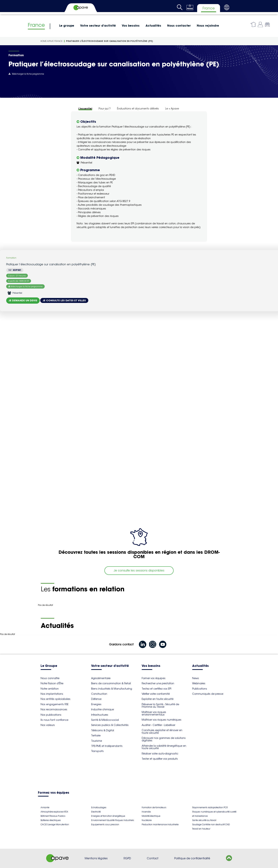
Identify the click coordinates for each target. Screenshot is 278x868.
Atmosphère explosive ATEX (54, 812)
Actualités (153, 26)
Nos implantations (52, 694)
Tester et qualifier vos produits (160, 759)
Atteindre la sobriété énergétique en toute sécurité (164, 747)
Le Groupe (49, 666)
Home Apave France (52, 41)
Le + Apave (172, 109)
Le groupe (67, 26)
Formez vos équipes (54, 793)
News (196, 678)
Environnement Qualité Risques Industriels (113, 820)
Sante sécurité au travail (204, 820)
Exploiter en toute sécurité (158, 699)
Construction (99, 694)
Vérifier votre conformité (156, 694)
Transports (97, 751)
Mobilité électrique (151, 816)
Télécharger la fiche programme (26, 74)
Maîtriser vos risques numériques (162, 720)
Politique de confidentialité (192, 858)
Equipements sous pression (105, 824)
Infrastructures (100, 715)
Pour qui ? (105, 109)
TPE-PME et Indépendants (107, 746)
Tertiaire (96, 736)
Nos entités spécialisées (55, 699)
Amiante (45, 807)
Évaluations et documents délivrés (138, 109)
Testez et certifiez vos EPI (156, 689)
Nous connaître (50, 678)
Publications (200, 689)
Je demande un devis (23, 300)
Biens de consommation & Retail (111, 683)
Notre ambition (50, 689)
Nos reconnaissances (54, 709)
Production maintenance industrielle (160, 824)
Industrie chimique (102, 709)
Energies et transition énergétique (108, 816)
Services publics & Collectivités (110, 725)
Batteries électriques (51, 820)
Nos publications (51, 715)
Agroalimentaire (101, 678)
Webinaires (199, 683)
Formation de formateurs (154, 807)
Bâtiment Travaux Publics (53, 816)
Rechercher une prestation (158, 683)
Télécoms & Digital (103, 730)
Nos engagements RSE (55, 704)
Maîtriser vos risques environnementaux (154, 713)
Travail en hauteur (201, 829)
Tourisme (97, 741)
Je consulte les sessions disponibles (139, 570)
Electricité (96, 812)
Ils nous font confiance (54, 720)
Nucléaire (147, 820)
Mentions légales (96, 858)
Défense (96, 699)
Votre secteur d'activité (98, 26)
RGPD (127, 858)
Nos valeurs (48, 725)
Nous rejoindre (208, 26)
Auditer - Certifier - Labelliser (158, 725)
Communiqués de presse (208, 694)
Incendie (146, 812)
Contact (153, 858)
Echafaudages (99, 807)
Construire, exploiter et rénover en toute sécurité (162, 731)
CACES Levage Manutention (55, 824)
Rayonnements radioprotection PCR (210, 807)
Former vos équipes (154, 678)
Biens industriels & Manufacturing (112, 689)
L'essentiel (85, 109)
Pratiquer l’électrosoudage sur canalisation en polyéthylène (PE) (109, 41)
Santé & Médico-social (105, 720)
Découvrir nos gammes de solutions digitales (164, 739)
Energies (96, 704)
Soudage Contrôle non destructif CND (211, 824)
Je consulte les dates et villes (64, 300)
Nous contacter (179, 26)
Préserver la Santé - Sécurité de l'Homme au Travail (160, 706)
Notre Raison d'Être (52, 683)
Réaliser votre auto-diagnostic (160, 754)
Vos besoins (131, 26)
